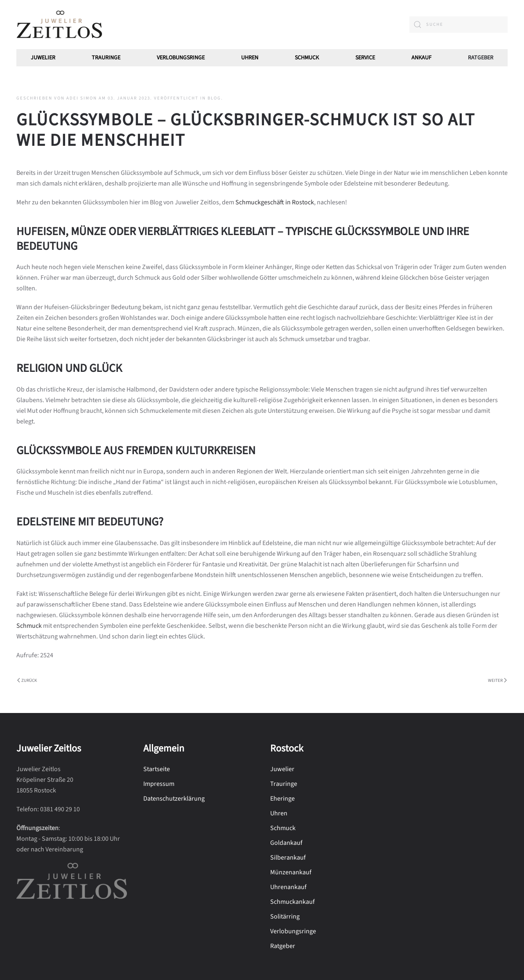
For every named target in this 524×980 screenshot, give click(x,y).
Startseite (157, 769)
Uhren (250, 58)
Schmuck (29, 626)
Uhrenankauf (288, 887)
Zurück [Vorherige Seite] (27, 680)
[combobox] (458, 25)
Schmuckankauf (292, 902)
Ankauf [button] (421, 58)
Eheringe (282, 799)
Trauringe (106, 58)
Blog (214, 98)
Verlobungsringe (181, 58)
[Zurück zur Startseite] (59, 25)
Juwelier (43, 58)
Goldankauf (286, 843)
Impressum (159, 784)
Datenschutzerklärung (174, 799)
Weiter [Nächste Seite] (497, 680)
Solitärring (285, 917)
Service (365, 58)
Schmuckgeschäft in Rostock (275, 202)
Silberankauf (288, 858)
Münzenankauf (291, 872)
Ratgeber (481, 58)
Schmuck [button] (307, 58)
